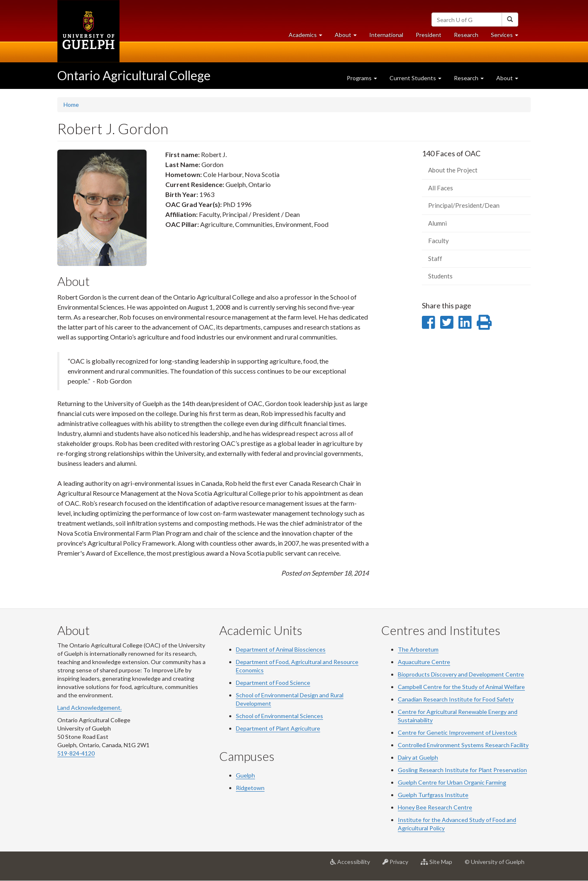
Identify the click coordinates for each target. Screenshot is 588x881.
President (429, 35)
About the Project (453, 170)
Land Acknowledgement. (89, 708)
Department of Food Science (273, 683)
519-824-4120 (76, 753)
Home (71, 105)
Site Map (440, 865)
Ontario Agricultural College (134, 75)
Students (440, 276)
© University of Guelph (495, 862)
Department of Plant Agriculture (278, 728)
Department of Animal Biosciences (281, 649)
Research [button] (469, 78)
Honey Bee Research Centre (435, 807)
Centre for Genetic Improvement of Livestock (457, 732)
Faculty (439, 241)
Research (469, 37)
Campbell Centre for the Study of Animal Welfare (461, 687)
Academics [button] (309, 37)
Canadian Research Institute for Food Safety (456, 699)
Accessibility (353, 865)
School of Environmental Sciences (279, 716)
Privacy (398, 865)
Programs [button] (362, 78)
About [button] (349, 37)
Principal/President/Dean (464, 205)
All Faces (441, 188)
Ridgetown (250, 788)
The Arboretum (418, 649)
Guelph (245, 775)
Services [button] (508, 37)
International (386, 35)
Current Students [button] (415, 78)
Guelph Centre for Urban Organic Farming (452, 782)
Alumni (437, 223)
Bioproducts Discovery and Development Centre (461, 674)
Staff (435, 258)
